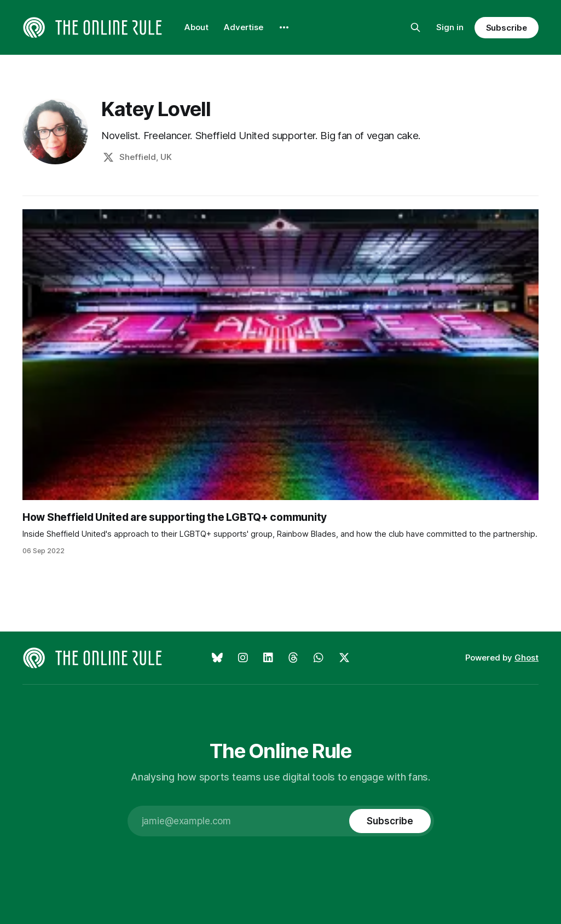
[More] (284, 27)
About (196, 27)
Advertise (244, 27)
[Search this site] (415, 27)
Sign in (450, 27)
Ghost (527, 658)
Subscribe (507, 28)
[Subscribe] (390, 821)
